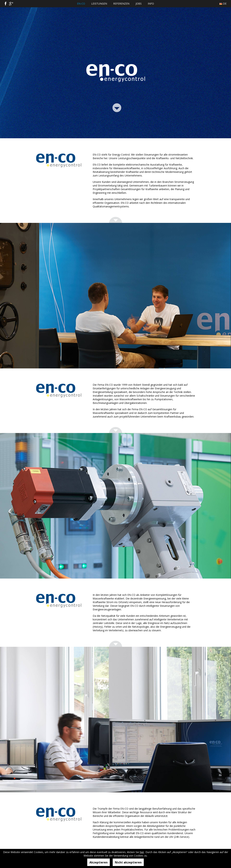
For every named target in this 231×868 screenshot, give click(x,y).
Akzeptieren (99, 862)
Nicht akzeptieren (128, 862)
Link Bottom (117, 107)
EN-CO (81, 4)
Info (151, 4)
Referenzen (121, 4)
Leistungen (99, 4)
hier (142, 852)
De (225, 4)
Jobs (139, 4)
